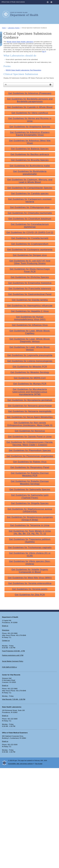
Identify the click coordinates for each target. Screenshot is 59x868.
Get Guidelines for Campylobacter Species (30, 188)
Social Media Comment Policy (13, 661)
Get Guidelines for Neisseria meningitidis (30, 411)
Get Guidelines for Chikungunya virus (30, 207)
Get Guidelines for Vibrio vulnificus (30, 113)
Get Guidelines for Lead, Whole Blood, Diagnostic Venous (30, 340)
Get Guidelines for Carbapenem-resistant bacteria (30, 200)
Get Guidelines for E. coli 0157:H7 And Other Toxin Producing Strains (30, 262)
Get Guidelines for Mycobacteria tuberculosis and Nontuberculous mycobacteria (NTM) (30, 392)
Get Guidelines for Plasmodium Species (30, 450)
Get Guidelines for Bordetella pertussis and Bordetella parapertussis (30, 100)
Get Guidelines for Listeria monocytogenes (30, 361)
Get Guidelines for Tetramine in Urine (30, 525)
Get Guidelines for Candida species (30, 193)
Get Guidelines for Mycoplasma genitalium (30, 400)
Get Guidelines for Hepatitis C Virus (30, 311)
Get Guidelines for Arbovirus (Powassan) (30, 93)
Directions (6, 630)
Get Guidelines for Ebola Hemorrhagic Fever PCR (30, 270)
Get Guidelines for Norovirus (30, 431)
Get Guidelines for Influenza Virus (30, 325)
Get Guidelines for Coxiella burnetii (30, 238)
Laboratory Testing (14, 28)
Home (4, 28)
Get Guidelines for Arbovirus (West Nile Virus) (30, 142)
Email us (5, 626)
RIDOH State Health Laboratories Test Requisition (23, 70)
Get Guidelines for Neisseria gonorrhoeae (30, 406)
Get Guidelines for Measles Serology (30, 372)
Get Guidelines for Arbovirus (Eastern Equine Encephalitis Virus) (30, 134)
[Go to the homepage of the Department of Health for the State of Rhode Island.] (6, 14)
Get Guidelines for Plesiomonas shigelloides (30, 456)
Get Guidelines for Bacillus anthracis (30, 154)
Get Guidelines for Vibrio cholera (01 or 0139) (30, 554)
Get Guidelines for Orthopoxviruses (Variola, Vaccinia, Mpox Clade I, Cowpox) (30, 443)
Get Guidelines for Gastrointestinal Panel (30, 294)
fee (43, 52)
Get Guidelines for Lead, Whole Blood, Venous (30, 348)
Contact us (6, 641)
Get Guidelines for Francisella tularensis (30, 288)
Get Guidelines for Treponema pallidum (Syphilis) (30, 540)
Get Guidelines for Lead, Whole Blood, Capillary (30, 332)
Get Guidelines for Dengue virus (30, 255)
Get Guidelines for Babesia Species (30, 149)
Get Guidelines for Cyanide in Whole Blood (30, 107)
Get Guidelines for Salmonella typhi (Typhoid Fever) (30, 496)
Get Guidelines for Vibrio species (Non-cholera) (30, 563)
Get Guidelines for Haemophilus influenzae (30, 306)
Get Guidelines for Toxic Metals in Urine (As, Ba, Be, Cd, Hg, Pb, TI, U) (30, 532)
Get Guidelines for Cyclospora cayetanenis (30, 249)
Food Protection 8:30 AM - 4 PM (13, 651)
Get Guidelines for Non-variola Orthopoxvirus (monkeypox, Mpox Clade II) (30, 424)
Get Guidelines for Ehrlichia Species (30, 277)
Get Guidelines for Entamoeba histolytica (30, 283)
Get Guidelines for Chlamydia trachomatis (30, 213)
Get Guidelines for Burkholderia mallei (30, 166)
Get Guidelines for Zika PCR (30, 595)
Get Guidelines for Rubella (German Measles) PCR (30, 474)
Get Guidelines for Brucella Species (30, 160)
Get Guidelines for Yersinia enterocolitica (30, 583)
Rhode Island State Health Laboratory (20, 42)
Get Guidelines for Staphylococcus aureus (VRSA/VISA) (30, 510)
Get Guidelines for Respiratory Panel (30, 467)
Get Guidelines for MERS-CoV (30, 378)
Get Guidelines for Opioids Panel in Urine (30, 437)
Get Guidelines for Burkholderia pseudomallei (30, 173)
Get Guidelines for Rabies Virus (30, 462)
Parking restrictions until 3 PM (13, 655)
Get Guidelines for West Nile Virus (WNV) (30, 578)
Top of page (39, 764)
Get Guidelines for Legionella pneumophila (30, 355)
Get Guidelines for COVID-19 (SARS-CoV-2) (30, 232)
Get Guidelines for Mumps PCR (30, 384)
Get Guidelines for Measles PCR (30, 367)
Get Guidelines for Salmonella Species (30, 489)
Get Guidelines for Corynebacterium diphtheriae (30, 225)
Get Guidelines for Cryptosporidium (30, 244)
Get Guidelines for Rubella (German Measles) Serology (30, 482)
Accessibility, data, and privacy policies (20, 764)
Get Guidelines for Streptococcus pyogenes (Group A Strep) (30, 518)
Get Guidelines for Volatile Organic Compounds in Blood (30, 571)
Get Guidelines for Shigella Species (30, 503)
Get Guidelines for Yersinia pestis (30, 589)
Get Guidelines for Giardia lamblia (30, 300)
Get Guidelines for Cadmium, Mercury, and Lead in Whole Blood (30, 181)
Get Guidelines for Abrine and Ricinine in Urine (30, 120)
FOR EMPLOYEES (9, 667)
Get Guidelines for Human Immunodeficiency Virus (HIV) (30, 318)
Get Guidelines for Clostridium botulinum (30, 219)
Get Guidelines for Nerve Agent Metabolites (30, 417)
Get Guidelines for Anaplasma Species (30, 127)
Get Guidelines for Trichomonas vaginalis (30, 547)
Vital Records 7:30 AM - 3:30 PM (14, 699)
